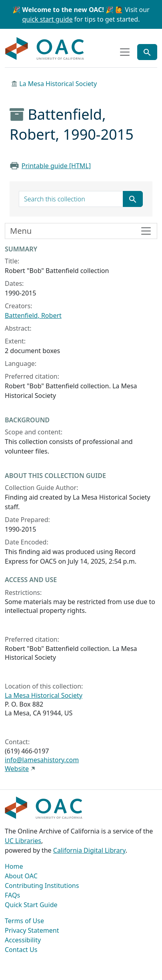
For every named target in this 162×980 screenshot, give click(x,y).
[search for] (71, 199)
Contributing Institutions (42, 886)
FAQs (12, 895)
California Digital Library (89, 850)
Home (14, 866)
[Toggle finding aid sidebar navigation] (81, 231)
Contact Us (21, 950)
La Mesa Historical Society (58, 84)
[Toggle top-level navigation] (125, 52)
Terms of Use (24, 921)
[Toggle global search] (147, 52)
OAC (45, 49)
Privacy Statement (32, 930)
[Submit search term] (133, 199)
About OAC (21, 876)
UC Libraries (23, 841)
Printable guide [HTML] (56, 166)
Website (17, 769)
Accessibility (23, 940)
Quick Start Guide (31, 905)
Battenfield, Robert (33, 315)
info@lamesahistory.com (42, 760)
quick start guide (48, 19)
